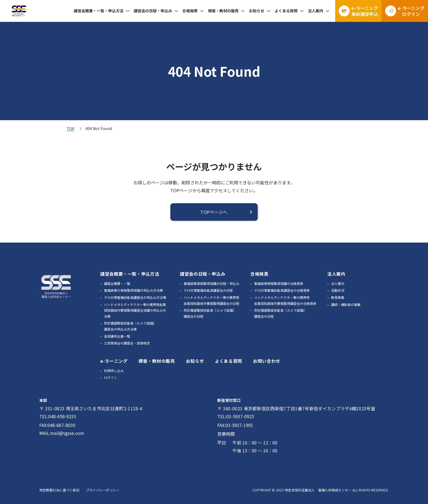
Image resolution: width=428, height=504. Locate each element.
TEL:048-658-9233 (58, 416)
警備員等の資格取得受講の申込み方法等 (133, 290)
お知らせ (257, 11)
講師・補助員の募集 (346, 304)
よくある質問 (286, 11)
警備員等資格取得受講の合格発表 (279, 283)
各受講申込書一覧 (117, 336)
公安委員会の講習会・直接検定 (127, 343)
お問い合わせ (267, 361)
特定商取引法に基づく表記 (59, 490)
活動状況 (338, 290)
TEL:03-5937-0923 (236, 416)
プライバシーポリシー (103, 490)
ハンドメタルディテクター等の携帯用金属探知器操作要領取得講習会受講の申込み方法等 (135, 310)
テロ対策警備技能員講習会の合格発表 (282, 290)
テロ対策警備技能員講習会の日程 (208, 290)
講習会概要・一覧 (117, 283)
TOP (71, 129)
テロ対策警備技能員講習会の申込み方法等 (135, 297)
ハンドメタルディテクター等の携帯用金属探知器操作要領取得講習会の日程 (212, 300)
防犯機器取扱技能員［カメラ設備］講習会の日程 (210, 313)
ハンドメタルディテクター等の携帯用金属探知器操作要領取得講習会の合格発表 (285, 300)
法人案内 (338, 283)
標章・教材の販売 (223, 11)
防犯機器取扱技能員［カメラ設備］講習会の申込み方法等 (130, 326)
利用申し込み (114, 371)
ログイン (111, 377)
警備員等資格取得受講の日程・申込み (212, 283)
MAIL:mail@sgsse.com (62, 433)
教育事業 (338, 297)
